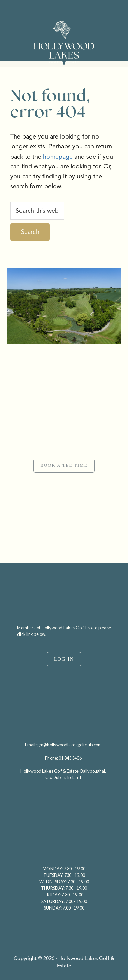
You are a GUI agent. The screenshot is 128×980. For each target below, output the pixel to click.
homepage (58, 157)
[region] (64, 453)
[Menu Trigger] (114, 22)
